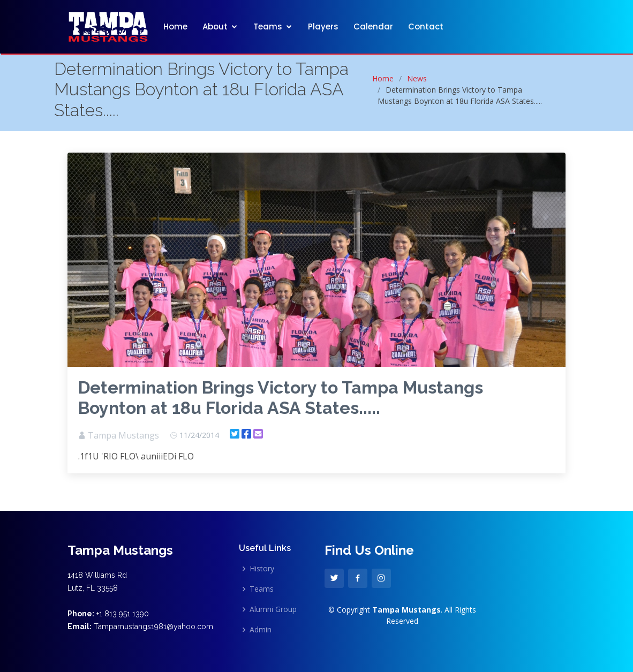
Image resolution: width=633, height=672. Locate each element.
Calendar (373, 27)
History (262, 569)
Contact (426, 27)
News (417, 78)
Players (323, 27)
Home (175, 27)
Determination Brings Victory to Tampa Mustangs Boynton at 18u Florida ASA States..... (281, 398)
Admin (261, 630)
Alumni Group (273, 609)
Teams (268, 27)
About (215, 27)
